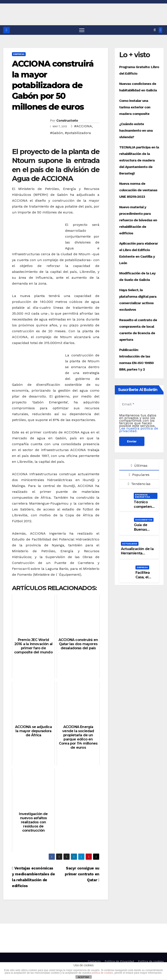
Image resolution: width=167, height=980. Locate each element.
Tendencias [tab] (139, 484)
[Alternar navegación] (82, 30)
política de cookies (102, 973)
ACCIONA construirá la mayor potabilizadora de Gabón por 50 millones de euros (53, 85)
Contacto (94, 962)
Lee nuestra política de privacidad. (139, 430)
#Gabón (56, 133)
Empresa (19, 54)
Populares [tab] (139, 475)
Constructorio (67, 121)
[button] (155, 30)
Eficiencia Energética (143, 496)
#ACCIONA (83, 126)
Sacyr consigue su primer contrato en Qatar (82, 874)
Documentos (144, 520)
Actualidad (130, 544)
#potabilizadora (78, 133)
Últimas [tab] (139, 466)
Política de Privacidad (119, 962)
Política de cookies (151, 962)
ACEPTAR (83, 977)
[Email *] (139, 404)
